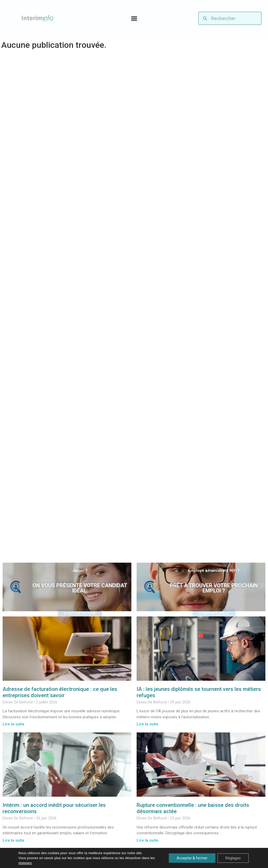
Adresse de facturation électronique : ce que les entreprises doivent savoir (60, 692)
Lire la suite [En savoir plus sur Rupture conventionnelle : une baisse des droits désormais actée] (147, 840)
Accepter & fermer (192, 858)
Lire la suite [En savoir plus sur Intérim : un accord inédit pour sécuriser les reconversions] (13, 840)
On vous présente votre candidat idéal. (80, 588)
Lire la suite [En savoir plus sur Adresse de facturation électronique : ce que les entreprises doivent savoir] (13, 724)
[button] (134, 18)
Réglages (233, 858)
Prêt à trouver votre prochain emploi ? (214, 588)
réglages (25, 863)
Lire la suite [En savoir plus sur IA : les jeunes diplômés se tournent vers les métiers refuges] (147, 724)
